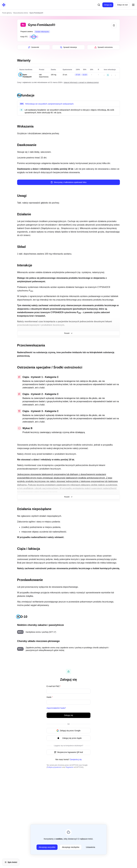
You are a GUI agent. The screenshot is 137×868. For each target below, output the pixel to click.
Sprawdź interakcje (68, 47)
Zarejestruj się (76, 759)
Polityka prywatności (54, 767)
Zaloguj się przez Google (69, 731)
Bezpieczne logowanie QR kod (69, 752)
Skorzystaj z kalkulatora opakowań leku (68, 182)
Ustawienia (90, 847)
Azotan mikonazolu (42, 32)
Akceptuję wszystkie (47, 847)
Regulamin (70, 767)
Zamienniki (34, 47)
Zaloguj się (108, 5)
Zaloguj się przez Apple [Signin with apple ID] (69, 738)
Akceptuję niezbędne (71, 847)
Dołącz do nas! (122, 5)
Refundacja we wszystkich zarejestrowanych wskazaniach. (50, 104)
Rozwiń (68, 333)
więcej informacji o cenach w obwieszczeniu (81, 82)
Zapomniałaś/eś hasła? (56, 708)
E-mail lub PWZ (54, 686)
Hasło (50, 697)
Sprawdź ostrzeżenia (103, 47)
